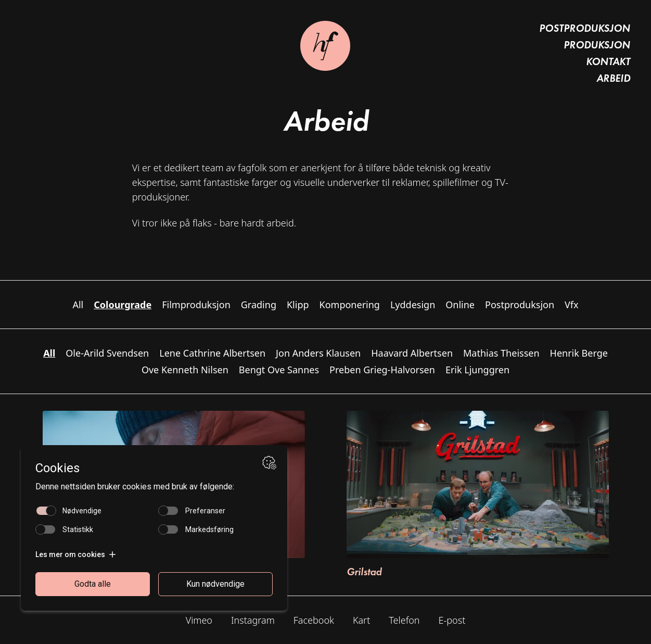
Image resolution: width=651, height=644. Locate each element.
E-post (452, 620)
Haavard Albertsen (412, 353)
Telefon (404, 620)
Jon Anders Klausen (318, 353)
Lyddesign (413, 305)
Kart (361, 620)
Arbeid (613, 78)
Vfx (572, 305)
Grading (259, 305)
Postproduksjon (585, 28)
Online (460, 305)
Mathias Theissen (501, 353)
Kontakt (608, 61)
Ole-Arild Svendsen (107, 353)
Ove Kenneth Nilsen (185, 370)
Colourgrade (123, 305)
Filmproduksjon (196, 305)
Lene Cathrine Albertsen (212, 353)
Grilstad (364, 572)
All (78, 305)
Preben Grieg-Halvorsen (382, 370)
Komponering (350, 305)
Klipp (298, 305)
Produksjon (597, 45)
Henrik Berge (579, 353)
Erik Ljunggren (477, 370)
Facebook (314, 620)
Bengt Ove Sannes (279, 370)
